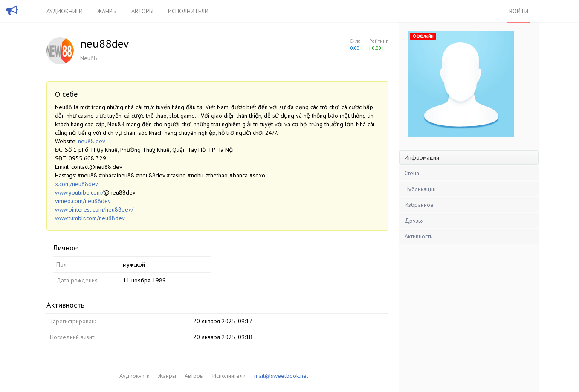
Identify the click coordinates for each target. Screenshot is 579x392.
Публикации (420, 189)
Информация (422, 157)
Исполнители (188, 11)
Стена (412, 173)
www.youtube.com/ (79, 192)
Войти (519, 11)
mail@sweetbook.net (281, 376)
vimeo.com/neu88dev (83, 201)
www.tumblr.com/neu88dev (90, 218)
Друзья (414, 221)
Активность (418, 236)
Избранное (419, 205)
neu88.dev (92, 141)
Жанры (107, 11)
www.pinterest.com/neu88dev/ (94, 209)
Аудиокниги (65, 11)
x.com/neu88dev (77, 184)
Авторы (142, 11)
